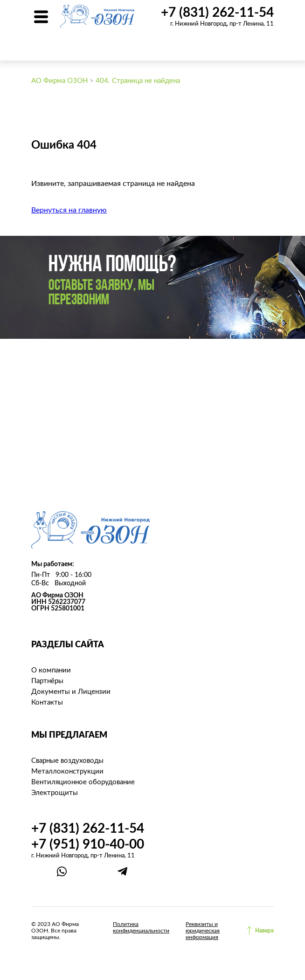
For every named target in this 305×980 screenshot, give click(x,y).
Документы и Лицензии (71, 692)
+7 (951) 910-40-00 (88, 844)
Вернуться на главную (69, 210)
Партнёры (47, 681)
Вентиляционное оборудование (83, 782)
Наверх (264, 931)
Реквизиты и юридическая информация (203, 931)
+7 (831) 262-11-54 (217, 13)
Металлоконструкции (67, 771)
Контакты (47, 702)
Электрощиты (55, 793)
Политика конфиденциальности (141, 927)
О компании (51, 670)
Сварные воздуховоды (67, 761)
